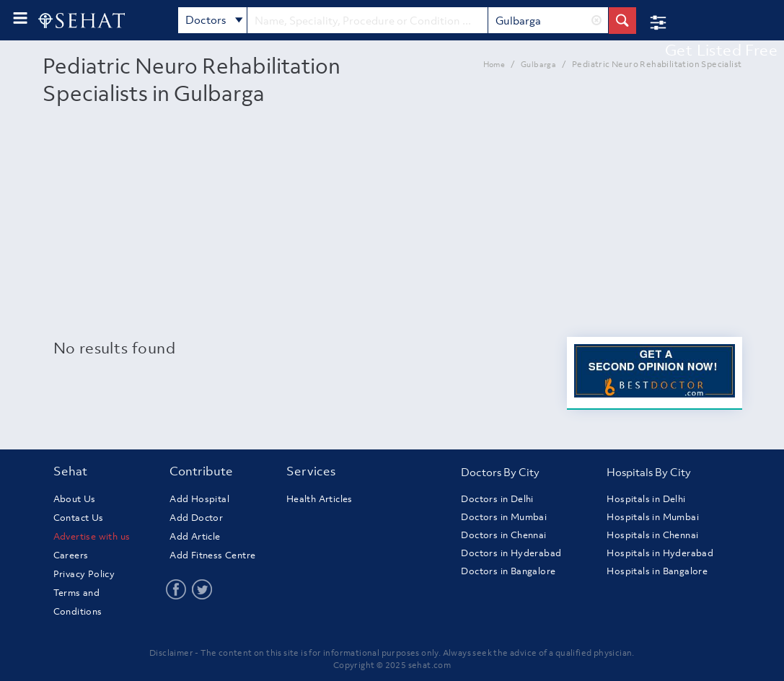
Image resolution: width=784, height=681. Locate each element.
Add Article (195, 536)
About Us (75, 499)
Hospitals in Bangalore (657, 571)
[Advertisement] (392, 229)
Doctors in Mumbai (504, 517)
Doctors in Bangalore (508, 571)
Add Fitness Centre (212, 555)
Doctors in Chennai (503, 535)
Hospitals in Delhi (646, 499)
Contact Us (79, 518)
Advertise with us (92, 536)
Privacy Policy (84, 574)
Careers (71, 555)
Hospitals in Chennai (652, 535)
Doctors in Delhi (497, 499)
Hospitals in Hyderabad (660, 553)
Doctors (214, 21)
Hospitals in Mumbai (653, 517)
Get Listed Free (721, 50)
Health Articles (320, 499)
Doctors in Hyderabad (511, 553)
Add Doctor (196, 518)
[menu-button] (20, 18)
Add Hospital (199, 499)
